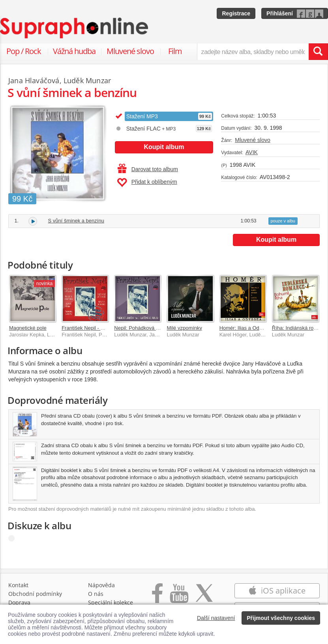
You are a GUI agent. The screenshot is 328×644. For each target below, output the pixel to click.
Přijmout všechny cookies (281, 618)
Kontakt (18, 585)
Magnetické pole (28, 328)
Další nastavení (216, 618)
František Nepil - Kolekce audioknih (102, 328)
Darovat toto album (148, 169)
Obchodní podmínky (35, 594)
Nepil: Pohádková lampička (145, 328)
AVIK (252, 152)
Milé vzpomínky (184, 328)
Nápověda (101, 585)
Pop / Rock (24, 51)
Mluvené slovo (130, 51)
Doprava (19, 602)
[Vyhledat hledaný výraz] (318, 52)
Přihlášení (280, 13)
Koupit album (164, 147)
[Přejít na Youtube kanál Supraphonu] (179, 597)
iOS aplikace (277, 591)
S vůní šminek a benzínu (76, 221)
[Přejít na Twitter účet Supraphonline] (204, 597)
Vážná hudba (74, 51)
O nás (96, 594)
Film (175, 51)
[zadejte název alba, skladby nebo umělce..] (253, 52)
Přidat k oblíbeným (147, 183)
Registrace (236, 13)
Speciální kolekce (111, 602)
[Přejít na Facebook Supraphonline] (157, 597)
